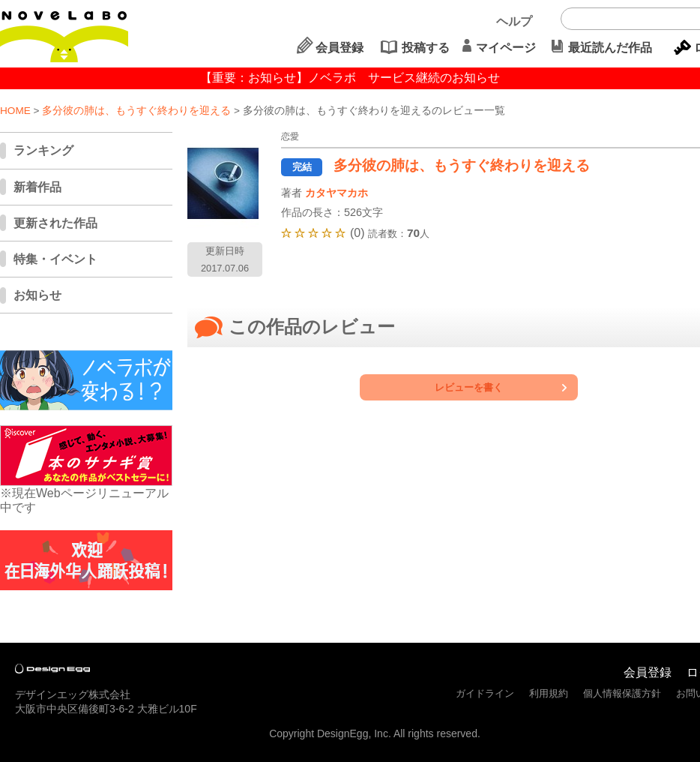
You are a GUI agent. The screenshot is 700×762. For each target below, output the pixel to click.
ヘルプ (514, 21)
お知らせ (37, 295)
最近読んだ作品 (610, 48)
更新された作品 (55, 223)
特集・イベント (55, 259)
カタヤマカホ (337, 193)
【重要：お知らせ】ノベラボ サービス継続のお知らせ (350, 78)
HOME (15, 111)
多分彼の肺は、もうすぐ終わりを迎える (136, 111)
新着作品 (37, 187)
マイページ (506, 48)
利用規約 (549, 693)
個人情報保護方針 (622, 693)
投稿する (426, 48)
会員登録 (340, 48)
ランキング (43, 150)
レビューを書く (469, 387)
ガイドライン (485, 693)
